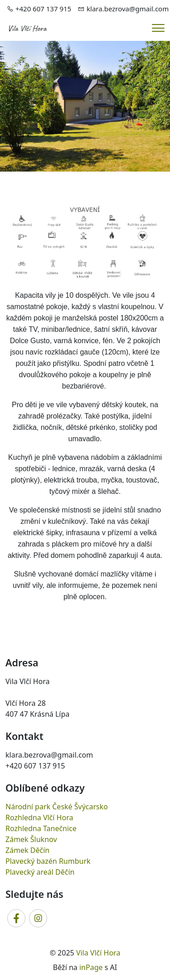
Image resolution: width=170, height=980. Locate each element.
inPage (91, 967)
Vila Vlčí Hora (98, 953)
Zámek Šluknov (31, 839)
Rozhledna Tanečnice (41, 828)
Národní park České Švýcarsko (57, 807)
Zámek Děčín (27, 850)
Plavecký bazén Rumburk (48, 861)
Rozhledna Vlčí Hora (39, 817)
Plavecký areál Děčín (40, 872)
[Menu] (158, 28)
